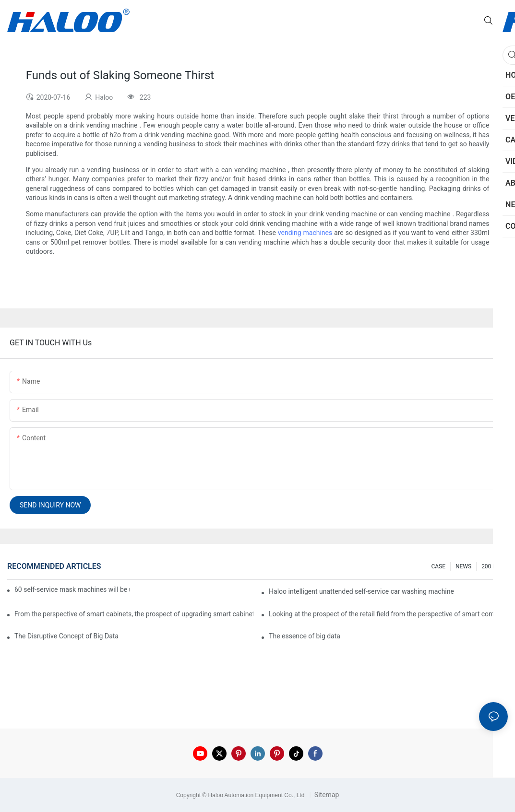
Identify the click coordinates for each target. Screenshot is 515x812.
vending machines (305, 233)
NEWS (463, 566)
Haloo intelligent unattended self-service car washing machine (361, 591)
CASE (438, 566)
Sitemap (326, 795)
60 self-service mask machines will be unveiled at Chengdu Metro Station (72, 589)
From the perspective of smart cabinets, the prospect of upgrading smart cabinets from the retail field (134, 614)
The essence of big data (305, 636)
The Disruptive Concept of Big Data (66, 636)
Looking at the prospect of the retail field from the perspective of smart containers (388, 614)
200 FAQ (492, 566)
